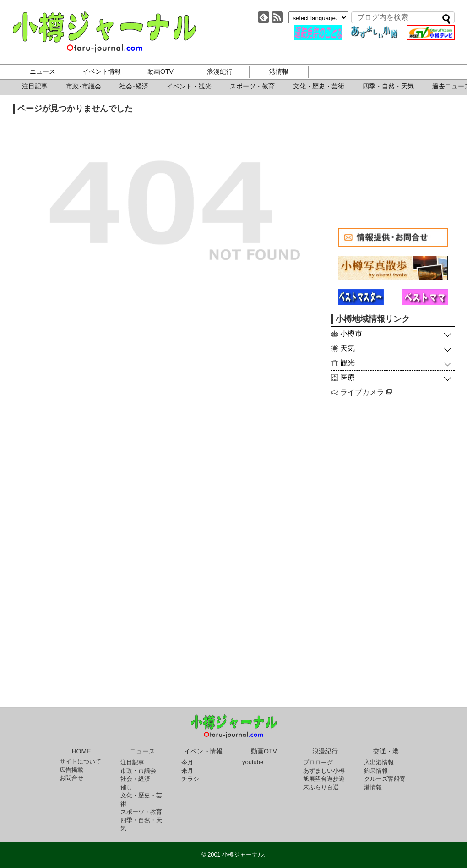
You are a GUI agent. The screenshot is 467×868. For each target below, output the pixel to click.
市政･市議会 (84, 86)
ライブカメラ (366, 392)
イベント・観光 (189, 86)
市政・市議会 (138, 771)
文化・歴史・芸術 (319, 86)
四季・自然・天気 (388, 86)
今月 (187, 762)
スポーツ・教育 (252, 86)
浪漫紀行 (220, 71)
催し (126, 787)
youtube (253, 762)
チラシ (190, 779)
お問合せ (71, 778)
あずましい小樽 (324, 771)
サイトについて (80, 761)
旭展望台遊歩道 (324, 779)
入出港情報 (379, 762)
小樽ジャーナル (105, 32)
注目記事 (35, 86)
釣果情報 (376, 771)
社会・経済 (135, 779)
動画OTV (160, 71)
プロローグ (318, 762)
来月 (187, 771)
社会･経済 (134, 86)
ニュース (43, 71)
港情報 (279, 71)
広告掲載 (71, 770)
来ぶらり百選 (321, 787)
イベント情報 (102, 71)
